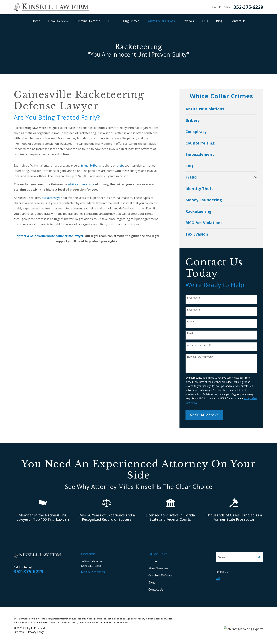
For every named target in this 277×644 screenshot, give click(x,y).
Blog (152, 582)
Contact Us (156, 589)
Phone (191, 322)
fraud (85, 165)
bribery (95, 165)
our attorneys (51, 198)
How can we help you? (200, 357)
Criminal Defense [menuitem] (88, 21)
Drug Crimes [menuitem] (130, 21)
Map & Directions (93, 572)
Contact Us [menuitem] (238, 21)
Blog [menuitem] (219, 21)
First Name (193, 298)
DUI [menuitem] (111, 21)
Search (223, 557)
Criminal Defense (160, 575)
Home (153, 561)
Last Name (193, 310)
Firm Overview (158, 568)
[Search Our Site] (259, 557)
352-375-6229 (248, 7)
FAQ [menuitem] (205, 21)
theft (120, 165)
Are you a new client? (199, 345)
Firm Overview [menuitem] (58, 21)
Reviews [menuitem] (188, 21)
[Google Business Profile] (218, 579)
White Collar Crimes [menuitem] (161, 21)
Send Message (204, 415)
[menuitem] (221, 109)
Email (190, 333)
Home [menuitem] (36, 21)
